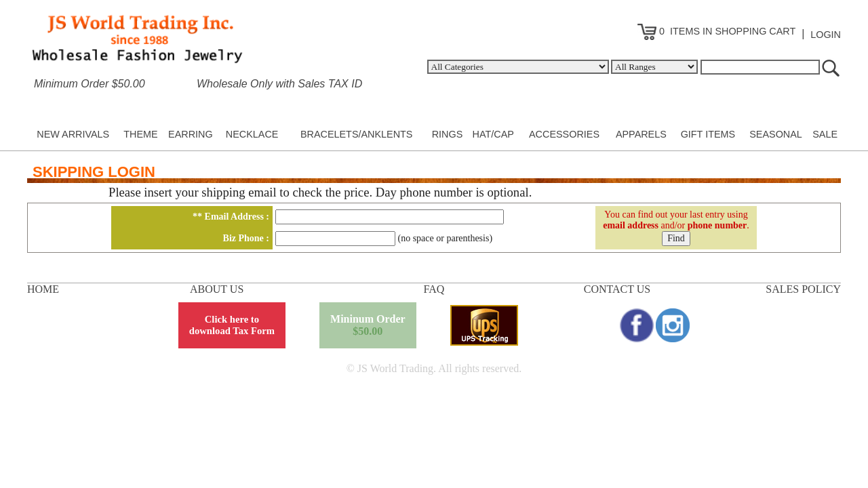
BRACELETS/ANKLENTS (357, 134)
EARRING (191, 134)
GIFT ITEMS (708, 134)
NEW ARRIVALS (73, 134)
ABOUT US (217, 289)
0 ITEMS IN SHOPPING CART (716, 31)
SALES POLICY (803, 289)
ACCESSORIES (564, 134)
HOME (43, 289)
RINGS (448, 134)
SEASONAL (776, 134)
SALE (825, 134)
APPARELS (641, 134)
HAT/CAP (493, 134)
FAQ (434, 289)
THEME (140, 134)
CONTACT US (617, 289)
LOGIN (826, 35)
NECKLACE (252, 134)
